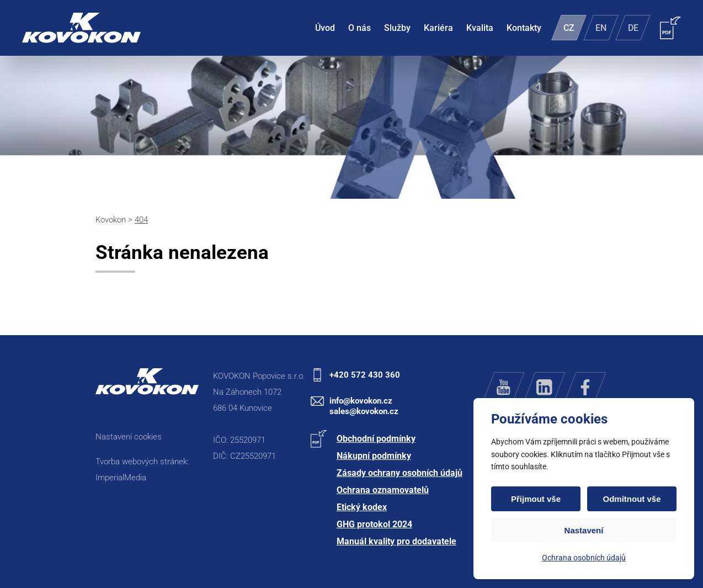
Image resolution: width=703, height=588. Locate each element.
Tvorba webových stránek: (142, 462)
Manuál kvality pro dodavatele (396, 541)
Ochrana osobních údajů (584, 558)
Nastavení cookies (129, 437)
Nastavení (584, 530)
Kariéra (438, 28)
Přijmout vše (536, 499)
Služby (397, 28)
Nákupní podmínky (374, 456)
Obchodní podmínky (376, 439)
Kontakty (524, 28)
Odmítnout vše (632, 499)
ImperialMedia (121, 478)
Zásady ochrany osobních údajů (400, 473)
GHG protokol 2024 (374, 524)
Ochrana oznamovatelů (383, 490)
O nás (360, 28)
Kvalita (480, 28)
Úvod (325, 28)
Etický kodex (362, 507)
